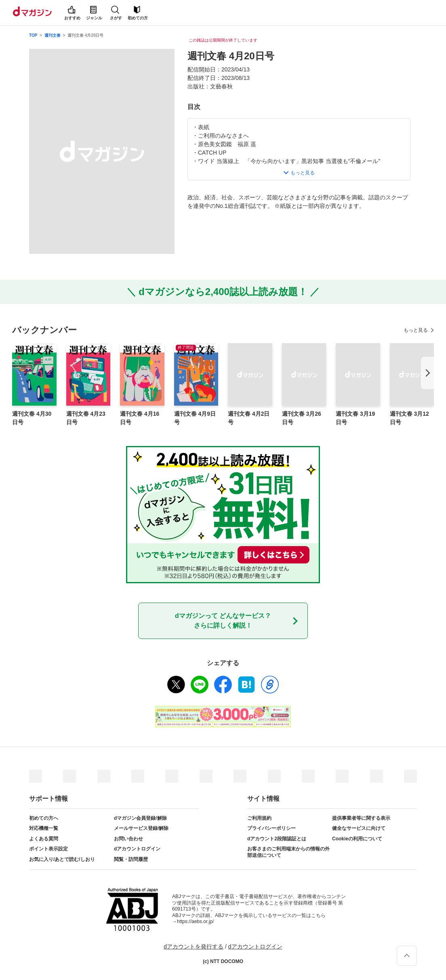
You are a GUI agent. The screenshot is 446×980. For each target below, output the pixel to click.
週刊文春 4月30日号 (32, 418)
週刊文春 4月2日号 (249, 418)
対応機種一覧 (44, 828)
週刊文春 (53, 35)
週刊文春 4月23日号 (86, 418)
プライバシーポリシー (271, 828)
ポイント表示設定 (48, 849)
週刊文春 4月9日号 (195, 418)
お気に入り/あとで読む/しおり (62, 859)
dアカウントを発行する (194, 946)
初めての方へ (44, 818)
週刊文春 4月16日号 (140, 418)
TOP (33, 35)
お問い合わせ (128, 839)
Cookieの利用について (357, 839)
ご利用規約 (259, 818)
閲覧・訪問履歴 (131, 859)
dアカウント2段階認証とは (277, 839)
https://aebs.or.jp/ (195, 921)
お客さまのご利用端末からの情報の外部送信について (288, 852)
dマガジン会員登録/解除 (140, 818)
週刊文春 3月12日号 (409, 418)
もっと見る (416, 330)
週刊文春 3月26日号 (302, 418)
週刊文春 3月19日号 (355, 418)
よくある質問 (44, 839)
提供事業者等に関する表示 (361, 818)
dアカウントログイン (137, 849)
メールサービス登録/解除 (141, 828)
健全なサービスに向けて (359, 828)
